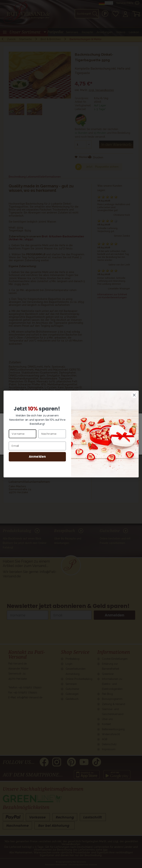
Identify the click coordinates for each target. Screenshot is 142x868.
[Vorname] (22, 434)
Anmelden (37, 456)
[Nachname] (52, 434)
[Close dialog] (134, 395)
